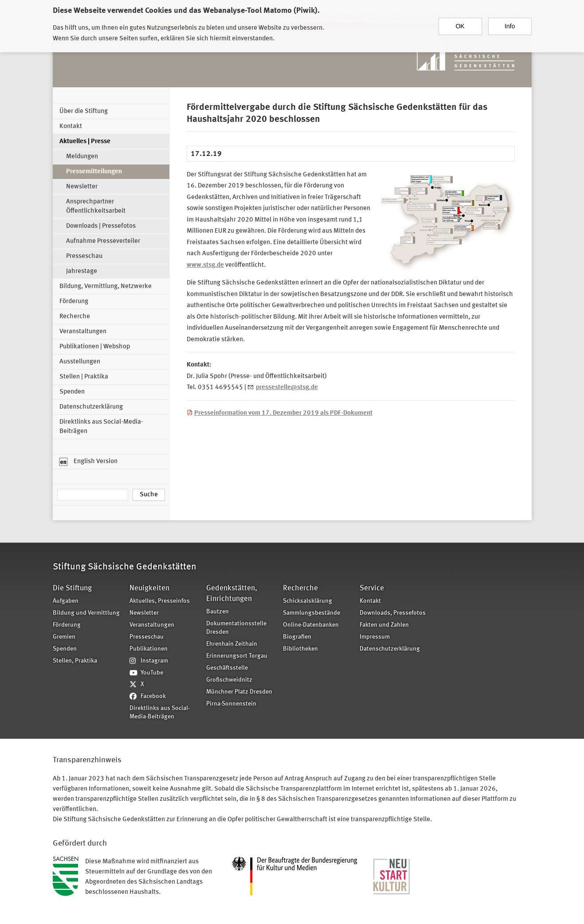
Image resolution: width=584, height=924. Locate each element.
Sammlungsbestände (312, 613)
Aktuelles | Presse (85, 142)
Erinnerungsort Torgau (237, 656)
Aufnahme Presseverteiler (103, 241)
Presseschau (84, 256)
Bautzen (218, 612)
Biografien (297, 637)
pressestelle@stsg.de (287, 388)
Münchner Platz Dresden (239, 692)
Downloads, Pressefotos (393, 613)
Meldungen (82, 157)
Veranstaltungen (83, 332)
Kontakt (71, 127)
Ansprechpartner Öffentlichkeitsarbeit (96, 207)
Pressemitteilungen (94, 172)
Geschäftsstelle (227, 668)
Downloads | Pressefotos (101, 226)
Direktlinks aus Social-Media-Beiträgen (101, 427)
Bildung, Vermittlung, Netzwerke (106, 287)
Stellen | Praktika (84, 377)
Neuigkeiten (149, 588)
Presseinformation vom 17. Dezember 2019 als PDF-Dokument (283, 413)
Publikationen (149, 649)
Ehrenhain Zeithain (232, 644)
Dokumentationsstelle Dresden (236, 628)
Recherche (75, 317)
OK (460, 26)
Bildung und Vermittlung (86, 613)
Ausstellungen (80, 362)
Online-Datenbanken (311, 625)
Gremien (64, 637)
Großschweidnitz (229, 680)
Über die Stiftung (84, 111)
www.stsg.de (205, 265)
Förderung (74, 302)
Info (510, 26)
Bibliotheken (300, 649)
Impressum (375, 637)
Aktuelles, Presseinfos (160, 601)
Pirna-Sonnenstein (231, 704)
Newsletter (82, 187)
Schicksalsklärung (308, 601)
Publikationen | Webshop (95, 347)
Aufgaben (66, 601)
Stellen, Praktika (75, 661)
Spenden (72, 392)
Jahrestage (82, 271)
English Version (88, 462)
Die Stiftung (72, 588)
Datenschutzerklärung (91, 407)
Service (372, 588)
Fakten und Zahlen (384, 625)
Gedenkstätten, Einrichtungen (232, 594)
